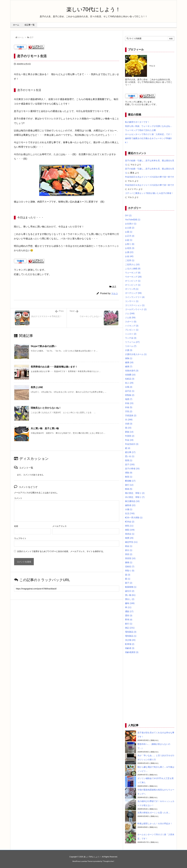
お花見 (130, 248)
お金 (129, 256)
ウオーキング (133, 277)
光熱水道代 (132, 371)
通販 (129, 611)
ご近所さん (132, 264)
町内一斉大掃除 (134, 518)
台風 (129, 387)
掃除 (129, 473)
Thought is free (108, 861)
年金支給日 (132, 444)
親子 (129, 583)
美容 (129, 554)
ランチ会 (131, 338)
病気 (129, 526)
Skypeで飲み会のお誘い (43, 346)
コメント (18, 498)
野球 (129, 620)
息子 (32, 37)
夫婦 (129, 424)
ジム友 (130, 318)
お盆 (129, 240)
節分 (129, 550)
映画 (129, 489)
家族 (129, 432)
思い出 (130, 456)
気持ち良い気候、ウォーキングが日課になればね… (149, 126)
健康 (129, 362)
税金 (129, 546)
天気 (129, 411)
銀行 (129, 624)
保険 (129, 358)
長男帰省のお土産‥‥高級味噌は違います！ (54, 367)
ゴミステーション (135, 305)
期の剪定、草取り (135, 493)
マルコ (114, 293)
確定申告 (131, 542)
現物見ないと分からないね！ (46, 408)
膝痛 (129, 562)
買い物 (130, 595)
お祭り (130, 244)
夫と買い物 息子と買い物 (45, 428)
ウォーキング (133, 273)
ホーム (21, 37)
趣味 (130, 603)
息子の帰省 (132, 469)
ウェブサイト (20, 538)
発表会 (130, 534)
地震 (129, 399)
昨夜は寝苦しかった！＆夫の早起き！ (155, 824)
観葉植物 (131, 587)
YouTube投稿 (133, 220)
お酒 (129, 252)
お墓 (129, 232)
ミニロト (131, 334)
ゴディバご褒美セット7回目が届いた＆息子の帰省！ (149, 193)
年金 (129, 440)
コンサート (132, 301)
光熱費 (130, 375)
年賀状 (130, 436)
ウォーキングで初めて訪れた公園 (140, 130)
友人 (129, 383)
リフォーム (132, 342)
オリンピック (133, 281)
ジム (130, 313)
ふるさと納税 (133, 269)
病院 (130, 530)
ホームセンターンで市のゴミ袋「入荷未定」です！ (149, 134)
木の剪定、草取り (135, 497)
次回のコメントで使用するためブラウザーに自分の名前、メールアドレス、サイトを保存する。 (61, 551)
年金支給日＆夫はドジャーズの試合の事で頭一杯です (150, 177)
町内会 (130, 522)
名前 (16, 526)
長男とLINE (37, 387)
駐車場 (130, 644)
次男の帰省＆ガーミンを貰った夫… (154, 813)
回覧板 (130, 395)
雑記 (130, 628)
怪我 (129, 460)
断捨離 (130, 481)
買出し (130, 599)
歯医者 (130, 505)
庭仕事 (130, 452)
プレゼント (132, 330)
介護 (129, 350)
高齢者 (130, 648)
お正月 (130, 236)
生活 (130, 513)
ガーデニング (133, 293)
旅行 (129, 485)
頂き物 (130, 640)
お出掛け (131, 224)
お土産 (130, 228)
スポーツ (131, 322)
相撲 (129, 538)
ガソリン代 (132, 289)
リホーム (131, 346)
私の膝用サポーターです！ (137, 122)
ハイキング (132, 326)
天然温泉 (131, 415)
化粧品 (130, 379)
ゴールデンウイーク (136, 309)
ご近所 (130, 260)
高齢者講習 (132, 652)
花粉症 (130, 567)
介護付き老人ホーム (136, 354)
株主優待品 (132, 501)
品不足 (130, 391)
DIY (128, 215)
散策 (129, 477)
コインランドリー (135, 297)
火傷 (129, 509)
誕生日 (130, 591)
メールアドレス (59, 526)
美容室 (130, 558)
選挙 (129, 616)
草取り (130, 571)
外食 (129, 403)
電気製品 (131, 632)
